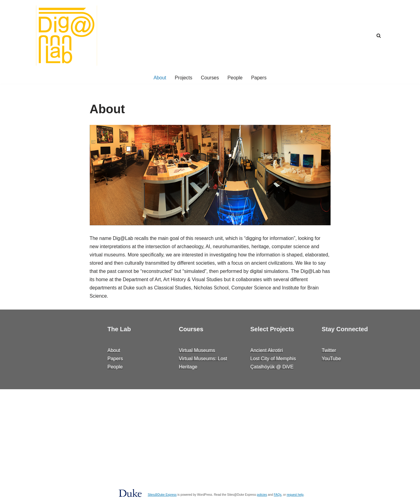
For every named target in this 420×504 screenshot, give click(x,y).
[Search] (379, 36)
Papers (259, 78)
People (235, 78)
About (160, 78)
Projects (183, 78)
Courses (210, 78)
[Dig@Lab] (67, 36)
